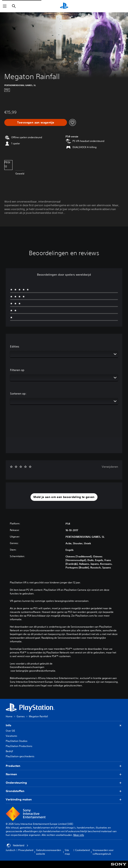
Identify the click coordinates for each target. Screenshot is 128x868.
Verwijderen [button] (110, 467)
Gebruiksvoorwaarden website (49, 852)
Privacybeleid (26, 850)
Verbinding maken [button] (64, 800)
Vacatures (11, 736)
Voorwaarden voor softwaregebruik (103, 852)
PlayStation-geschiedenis (20, 756)
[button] (64, 497)
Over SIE (10, 731)
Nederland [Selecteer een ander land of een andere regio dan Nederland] (18, 845)
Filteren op (17, 370)
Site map (67, 852)
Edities (15, 346)
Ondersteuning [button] (64, 783)
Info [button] (64, 725)
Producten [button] (64, 766)
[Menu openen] (5, 6)
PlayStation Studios (17, 741)
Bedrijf (9, 751)
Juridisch (11, 850)
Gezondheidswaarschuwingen (27, 667)
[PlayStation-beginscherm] (64, 6)
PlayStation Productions (19, 746)
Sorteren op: (18, 394)
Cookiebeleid (82, 850)
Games (21, 716)
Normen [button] (64, 774)
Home (9, 716)
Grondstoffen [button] (64, 791)
